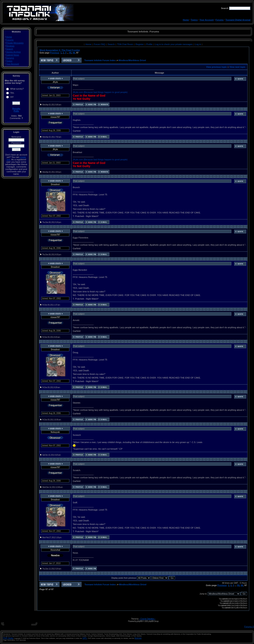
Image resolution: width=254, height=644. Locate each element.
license (138, 638)
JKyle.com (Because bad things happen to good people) (100, 92)
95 (70, 53)
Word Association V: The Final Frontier (60, 50)
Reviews (10, 46)
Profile (150, 44)
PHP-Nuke (8, 638)
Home (186, 20)
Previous (55, 53)
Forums (220, 20)
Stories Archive (13, 52)
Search (10, 49)
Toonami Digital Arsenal (238, 20)
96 (74, 53)
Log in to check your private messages (174, 44)
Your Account (207, 20)
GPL (85, 638)
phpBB (140, 621)
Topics (194, 20)
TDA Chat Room (125, 44)
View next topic (238, 67)
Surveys (10, 58)
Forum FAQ (100, 44)
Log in (198, 44)
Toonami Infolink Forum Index (100, 60)
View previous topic (216, 67)
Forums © (249, 627)
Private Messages (15, 43)
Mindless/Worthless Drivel (132, 60)
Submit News (13, 55)
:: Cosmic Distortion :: (147, 619)
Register (140, 44)
